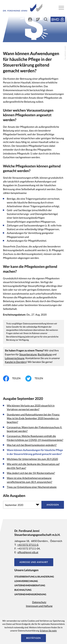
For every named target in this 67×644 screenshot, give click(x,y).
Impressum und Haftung (39, 606)
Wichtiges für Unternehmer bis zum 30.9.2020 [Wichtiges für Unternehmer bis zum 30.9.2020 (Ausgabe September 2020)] (32, 459)
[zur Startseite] (23, 8)
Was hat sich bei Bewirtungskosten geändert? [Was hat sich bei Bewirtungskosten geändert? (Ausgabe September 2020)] (32, 445)
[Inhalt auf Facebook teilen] (14, 379)
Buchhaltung (45, 355)
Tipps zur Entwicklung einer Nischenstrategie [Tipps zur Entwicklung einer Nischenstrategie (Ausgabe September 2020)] (32, 487)
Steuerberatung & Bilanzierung (34, 577)
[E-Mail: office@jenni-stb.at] (30, 19)
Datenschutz (39, 602)
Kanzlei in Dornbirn (16, 362)
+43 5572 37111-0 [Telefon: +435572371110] (28, 545)
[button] (38, 19)
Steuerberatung (28, 355)
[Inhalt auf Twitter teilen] (37, 379)
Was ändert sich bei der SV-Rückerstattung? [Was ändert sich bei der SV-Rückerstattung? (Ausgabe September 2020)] (31, 473)
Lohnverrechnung (15, 358)
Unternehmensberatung (30, 585)
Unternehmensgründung (30, 594)
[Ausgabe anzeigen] (53, 505)
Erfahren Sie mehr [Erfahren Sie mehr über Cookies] (48, 631)
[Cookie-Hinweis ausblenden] (33, 638)
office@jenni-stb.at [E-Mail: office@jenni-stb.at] (28, 552)
